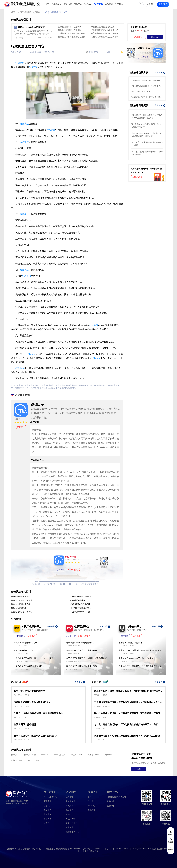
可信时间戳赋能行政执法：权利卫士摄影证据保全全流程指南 (106, 37)
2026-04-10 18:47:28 (102, 740)
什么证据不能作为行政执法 (82, 608)
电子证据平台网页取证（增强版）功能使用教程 (86, 658)
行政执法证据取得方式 (21, 596)
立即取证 (91, 810)
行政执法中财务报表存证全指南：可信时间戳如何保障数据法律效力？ (73, 37)
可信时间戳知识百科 (30, 12)
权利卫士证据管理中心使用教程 (29, 691)
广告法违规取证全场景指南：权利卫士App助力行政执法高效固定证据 (106, 30)
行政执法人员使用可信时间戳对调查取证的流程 (147, 97)
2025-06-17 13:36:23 (22, 718)
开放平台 (78, 4)
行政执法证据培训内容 (56, 12)
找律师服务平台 (72, 832)
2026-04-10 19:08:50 (102, 695)
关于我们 (119, 4)
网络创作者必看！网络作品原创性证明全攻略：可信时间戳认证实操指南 (129, 736)
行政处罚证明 (77, 755)
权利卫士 (70, 797)
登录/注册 (163, 4)
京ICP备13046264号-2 (93, 849)
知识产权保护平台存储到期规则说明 (29, 666)
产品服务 (55, 4)
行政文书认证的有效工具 (142, 92)
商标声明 (48, 814)
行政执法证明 (30, 755)
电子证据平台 (71, 801)
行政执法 (20, 63)
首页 (47, 4)
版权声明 (48, 819)
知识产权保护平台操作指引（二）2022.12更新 (34, 658)
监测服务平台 (71, 823)
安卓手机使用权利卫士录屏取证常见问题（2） (37, 736)
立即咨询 (136, 177)
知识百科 (98, 4)
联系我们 (48, 806)
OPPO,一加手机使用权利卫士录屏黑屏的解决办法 (38, 713)
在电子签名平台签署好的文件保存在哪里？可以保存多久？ (141, 666)
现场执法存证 (17, 760)
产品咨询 (138, 37)
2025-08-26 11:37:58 (22, 706)
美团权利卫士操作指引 (25, 725)
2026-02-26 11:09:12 (22, 695)
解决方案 (68, 4)
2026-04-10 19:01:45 (102, 718)
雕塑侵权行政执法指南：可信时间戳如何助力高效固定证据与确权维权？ (106, 33)
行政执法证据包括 (19, 608)
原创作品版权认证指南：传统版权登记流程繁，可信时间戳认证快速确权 (129, 713)
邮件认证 (70, 814)
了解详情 (61, 570)
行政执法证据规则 (78, 600)
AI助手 (150, 4)
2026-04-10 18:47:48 (102, 729)
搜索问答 (155, 37)
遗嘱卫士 (70, 827)
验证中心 (88, 4)
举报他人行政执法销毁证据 (103, 27)
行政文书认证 (60, 755)
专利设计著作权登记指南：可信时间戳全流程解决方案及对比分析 (126, 725)
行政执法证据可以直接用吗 (70, 30)
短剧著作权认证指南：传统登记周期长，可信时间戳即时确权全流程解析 (129, 691)
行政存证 (45, 755)
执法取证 (108, 755)
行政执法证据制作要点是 (22, 600)
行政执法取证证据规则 (80, 604)
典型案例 (109, 4)
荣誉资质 (48, 801)
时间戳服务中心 (50, 797)
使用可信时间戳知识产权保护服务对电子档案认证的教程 (147, 86)
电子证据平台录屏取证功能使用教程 (82, 650)
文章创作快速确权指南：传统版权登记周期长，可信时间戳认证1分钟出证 (129, 702)
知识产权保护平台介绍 (23, 650)
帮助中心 (111, 806)
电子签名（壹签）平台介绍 (130, 643)
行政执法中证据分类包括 (22, 612)
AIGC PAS (70, 819)
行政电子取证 (93, 755)
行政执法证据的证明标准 (81, 596)
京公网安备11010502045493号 (118, 849)
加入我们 (48, 823)
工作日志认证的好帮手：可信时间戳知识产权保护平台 (147, 80)
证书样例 (116, 797)
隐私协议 (94, 851)
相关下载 (111, 801)
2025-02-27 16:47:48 (22, 729)
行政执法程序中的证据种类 (70, 27)
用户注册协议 (83, 851)
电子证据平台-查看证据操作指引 (80, 643)
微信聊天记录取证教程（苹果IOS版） (32, 702)
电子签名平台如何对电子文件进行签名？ (136, 658)
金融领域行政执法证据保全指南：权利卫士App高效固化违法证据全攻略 (73, 33)
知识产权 (70, 806)
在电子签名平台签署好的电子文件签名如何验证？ (140, 650)
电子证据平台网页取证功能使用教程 (82, 666)
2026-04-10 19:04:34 (102, 706)
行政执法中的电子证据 (80, 612)
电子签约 (70, 810)
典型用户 (48, 810)
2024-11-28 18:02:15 (22, 740)
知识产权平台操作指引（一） (26, 643)
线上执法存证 (34, 760)
